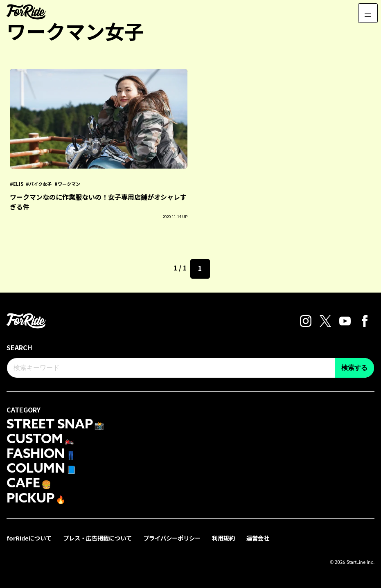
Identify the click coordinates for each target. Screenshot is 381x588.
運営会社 (258, 538)
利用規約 (223, 538)
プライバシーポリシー (172, 538)
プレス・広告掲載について (97, 538)
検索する (354, 368)
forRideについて (29, 538)
